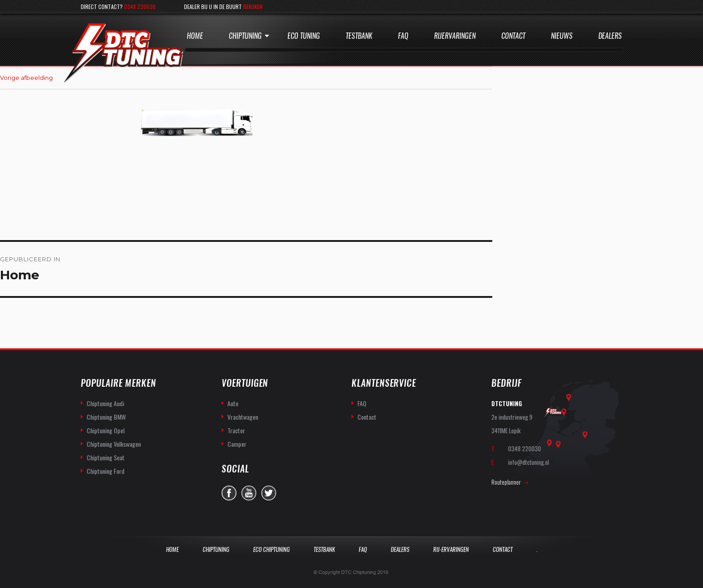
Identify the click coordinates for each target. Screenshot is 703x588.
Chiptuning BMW (106, 417)
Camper (237, 444)
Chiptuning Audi (105, 403)
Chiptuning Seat (106, 457)
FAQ (362, 403)
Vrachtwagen (243, 417)
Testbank (359, 36)
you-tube (249, 493)
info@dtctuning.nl (529, 462)
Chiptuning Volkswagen (114, 444)
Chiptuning (245, 36)
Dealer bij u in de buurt (223, 7)
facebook (229, 493)
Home (195, 36)
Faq (403, 36)
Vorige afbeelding (26, 78)
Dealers (610, 36)
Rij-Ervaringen (451, 549)
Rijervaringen (455, 36)
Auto (233, 403)
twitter (269, 493)
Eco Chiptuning (271, 549)
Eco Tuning (304, 36)
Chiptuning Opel (106, 430)
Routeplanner (506, 482)
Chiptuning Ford (106, 471)
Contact (513, 36)
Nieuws (562, 36)
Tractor (236, 430)
